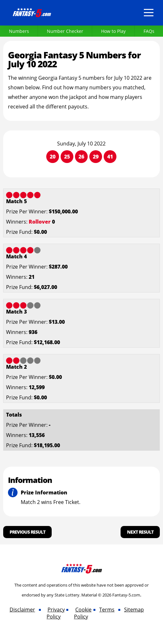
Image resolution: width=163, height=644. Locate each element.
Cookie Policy (83, 613)
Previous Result (27, 532)
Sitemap (134, 610)
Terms (107, 610)
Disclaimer (22, 610)
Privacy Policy (56, 613)
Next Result (140, 532)
